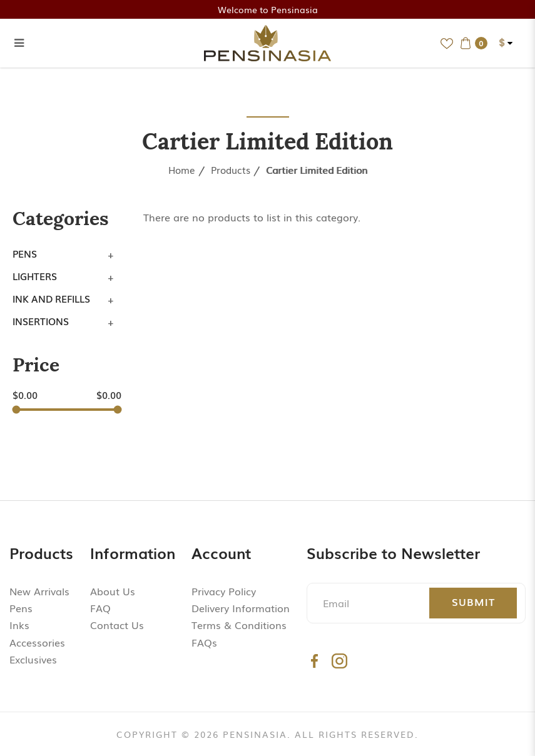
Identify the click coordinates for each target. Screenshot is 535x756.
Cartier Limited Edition (317, 169)
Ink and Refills (51, 298)
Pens (25, 253)
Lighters (35, 276)
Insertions (41, 321)
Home (182, 169)
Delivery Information (241, 608)
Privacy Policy (224, 591)
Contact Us (117, 625)
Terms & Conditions (239, 625)
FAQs (204, 642)
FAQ (100, 608)
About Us (113, 591)
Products (231, 169)
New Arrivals (39, 591)
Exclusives (33, 659)
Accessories (37, 642)
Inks (19, 625)
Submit (473, 602)
